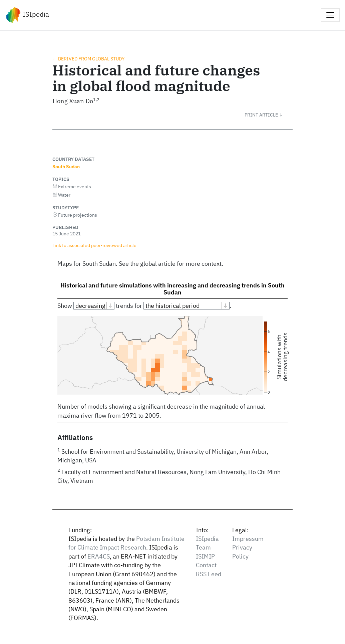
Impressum (248, 539)
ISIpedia (27, 15)
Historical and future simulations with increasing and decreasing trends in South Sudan (172, 289)
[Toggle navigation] (330, 15)
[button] (269, 115)
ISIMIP (205, 556)
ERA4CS (99, 556)
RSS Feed (209, 574)
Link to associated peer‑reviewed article (94, 245)
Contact (206, 565)
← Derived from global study (88, 59)
